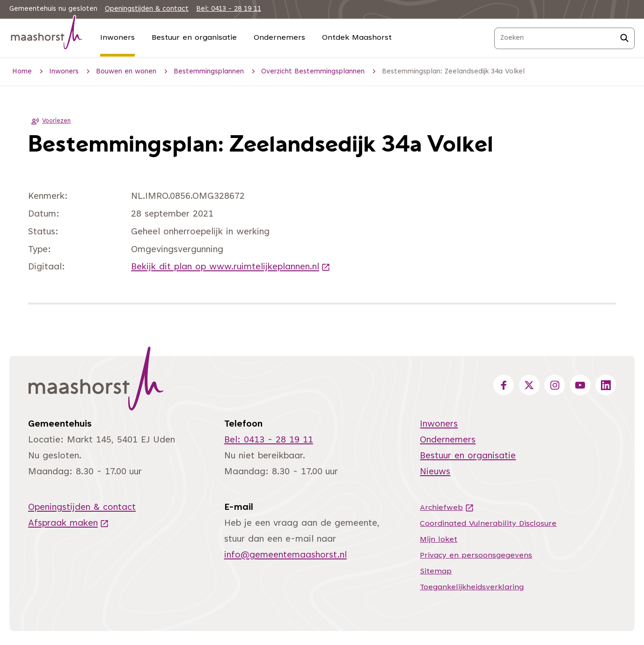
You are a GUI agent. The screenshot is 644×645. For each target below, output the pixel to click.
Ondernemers (279, 38)
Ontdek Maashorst (357, 38)
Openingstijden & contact (147, 9)
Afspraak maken (69, 524)
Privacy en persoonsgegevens (476, 556)
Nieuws (435, 472)
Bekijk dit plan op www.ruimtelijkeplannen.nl (231, 267)
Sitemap (436, 572)
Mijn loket (439, 540)
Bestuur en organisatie (194, 38)
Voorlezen (49, 121)
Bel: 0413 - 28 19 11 (229, 9)
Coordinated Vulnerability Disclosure (488, 524)
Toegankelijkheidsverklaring (472, 587)
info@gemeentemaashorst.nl (285, 555)
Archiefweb (447, 508)
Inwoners (117, 38)
